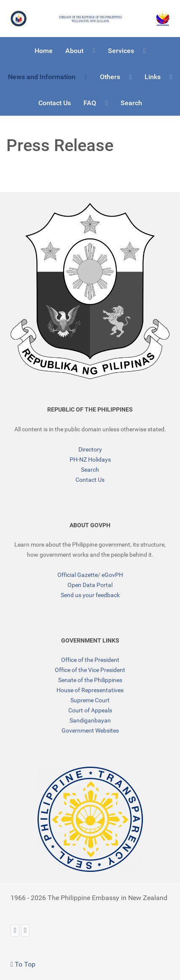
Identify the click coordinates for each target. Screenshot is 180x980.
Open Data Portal (90, 585)
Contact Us (90, 480)
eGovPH (112, 575)
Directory (90, 449)
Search (90, 470)
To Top (23, 964)
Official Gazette (78, 575)
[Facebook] (26, 930)
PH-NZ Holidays (90, 459)
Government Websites (90, 730)
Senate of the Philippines (90, 680)
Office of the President (90, 660)
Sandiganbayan (90, 720)
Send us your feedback (90, 595)
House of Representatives (90, 690)
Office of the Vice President (90, 670)
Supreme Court (90, 700)
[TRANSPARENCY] (90, 819)
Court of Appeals (90, 710)
